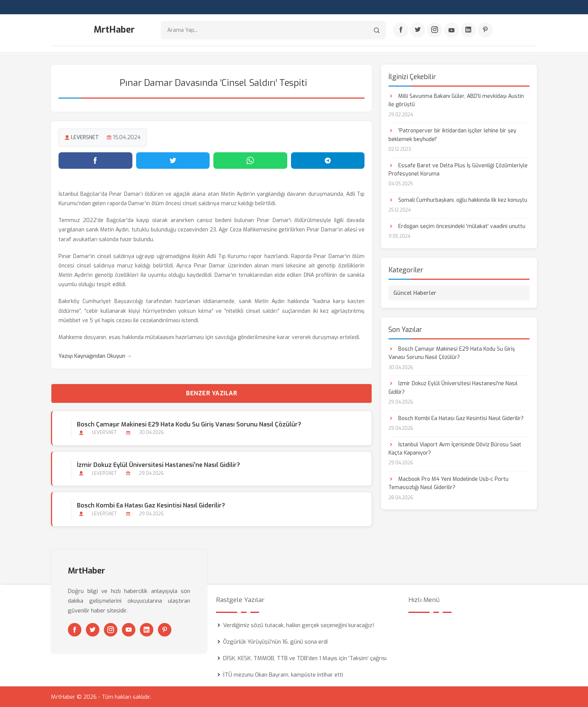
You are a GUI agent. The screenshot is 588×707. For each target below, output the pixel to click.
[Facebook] (401, 30)
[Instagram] (435, 30)
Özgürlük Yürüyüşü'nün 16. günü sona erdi (275, 641)
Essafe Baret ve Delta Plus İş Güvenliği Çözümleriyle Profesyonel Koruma (458, 169)
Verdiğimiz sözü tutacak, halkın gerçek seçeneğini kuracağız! (299, 625)
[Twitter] (418, 30)
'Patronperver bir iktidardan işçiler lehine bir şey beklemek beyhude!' (452, 134)
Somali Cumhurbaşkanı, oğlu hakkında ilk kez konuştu (458, 200)
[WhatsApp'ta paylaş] (250, 160)
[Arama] (377, 30)
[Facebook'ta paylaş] (95, 160)
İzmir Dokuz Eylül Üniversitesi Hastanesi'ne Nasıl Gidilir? (158, 465)
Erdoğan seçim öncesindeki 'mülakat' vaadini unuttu (457, 226)
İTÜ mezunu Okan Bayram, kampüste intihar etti (283, 674)
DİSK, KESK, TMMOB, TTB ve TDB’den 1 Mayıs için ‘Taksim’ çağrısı (305, 658)
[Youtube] (451, 30)
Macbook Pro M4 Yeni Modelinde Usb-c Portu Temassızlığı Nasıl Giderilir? (448, 483)
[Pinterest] (485, 30)
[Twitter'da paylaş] (173, 160)
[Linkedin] (468, 30)
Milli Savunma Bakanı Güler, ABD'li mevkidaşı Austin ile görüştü (456, 100)
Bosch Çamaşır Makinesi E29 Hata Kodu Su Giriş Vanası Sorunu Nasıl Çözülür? (189, 424)
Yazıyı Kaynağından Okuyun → (95, 356)
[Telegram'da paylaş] (328, 160)
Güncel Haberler (415, 293)
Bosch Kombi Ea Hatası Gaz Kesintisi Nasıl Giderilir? (151, 505)
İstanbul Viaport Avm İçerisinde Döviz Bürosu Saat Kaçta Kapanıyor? (455, 448)
